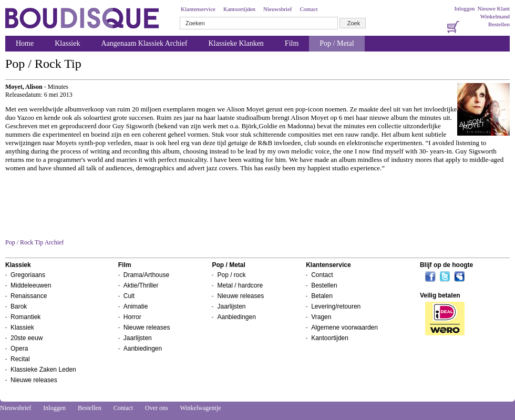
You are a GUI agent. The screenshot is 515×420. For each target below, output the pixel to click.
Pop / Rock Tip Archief (34, 242)
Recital (20, 359)
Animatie (136, 306)
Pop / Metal (337, 43)
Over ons (157, 408)
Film (292, 43)
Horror (132, 317)
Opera (19, 349)
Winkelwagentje (200, 408)
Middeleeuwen (31, 285)
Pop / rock (231, 275)
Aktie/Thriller (141, 285)
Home (25, 43)
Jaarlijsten (138, 338)
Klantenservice (198, 9)
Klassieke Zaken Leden (43, 370)
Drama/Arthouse (146, 275)
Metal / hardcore (240, 285)
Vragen (321, 317)
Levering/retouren (336, 306)
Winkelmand (495, 16)
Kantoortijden (239, 9)
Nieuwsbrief (277, 9)
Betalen (322, 296)
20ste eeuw (27, 338)
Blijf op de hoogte (446, 265)
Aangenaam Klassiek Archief (144, 43)
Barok (19, 306)
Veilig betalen (440, 295)
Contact (308, 9)
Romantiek (25, 317)
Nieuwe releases (34, 380)
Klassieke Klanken (236, 43)
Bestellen (499, 24)
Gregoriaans (28, 275)
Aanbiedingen (143, 349)
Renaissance (29, 296)
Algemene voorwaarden (344, 327)
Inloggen (464, 8)
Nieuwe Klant (494, 8)
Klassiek (67, 43)
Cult (129, 296)
